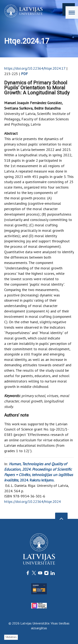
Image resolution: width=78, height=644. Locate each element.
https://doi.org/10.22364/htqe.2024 (32, 502)
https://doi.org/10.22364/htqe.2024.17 (35, 68)
